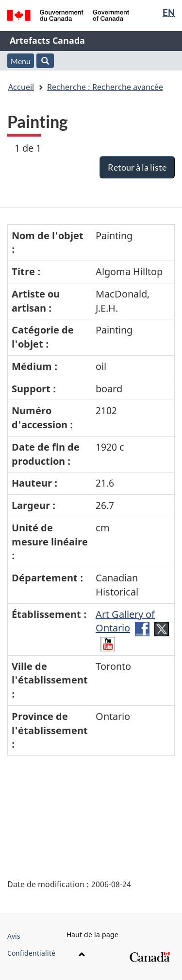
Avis (14, 936)
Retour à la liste (137, 167)
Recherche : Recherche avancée (105, 87)
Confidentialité (31, 953)
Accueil (21, 87)
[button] (45, 61)
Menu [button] (21, 61)
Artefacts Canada (47, 40)
